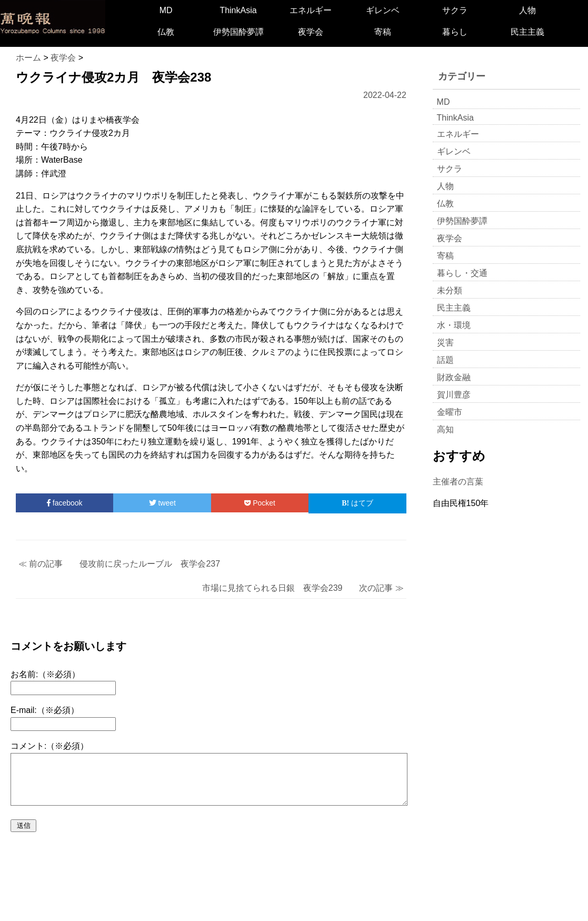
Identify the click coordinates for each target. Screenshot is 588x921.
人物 (527, 10)
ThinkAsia (238, 10)
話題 (445, 360)
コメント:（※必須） (49, 746)
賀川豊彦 (454, 395)
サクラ (455, 10)
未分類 (450, 290)
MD (166, 10)
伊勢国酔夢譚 (238, 32)
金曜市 (450, 412)
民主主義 (527, 32)
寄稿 (383, 32)
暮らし (455, 32)
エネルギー (311, 10)
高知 (445, 429)
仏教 (166, 32)
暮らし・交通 (462, 273)
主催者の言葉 (458, 482)
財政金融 (454, 377)
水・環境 (454, 325)
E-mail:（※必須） (45, 710)
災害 (445, 343)
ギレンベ (383, 10)
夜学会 (311, 32)
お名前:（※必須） (45, 674)
